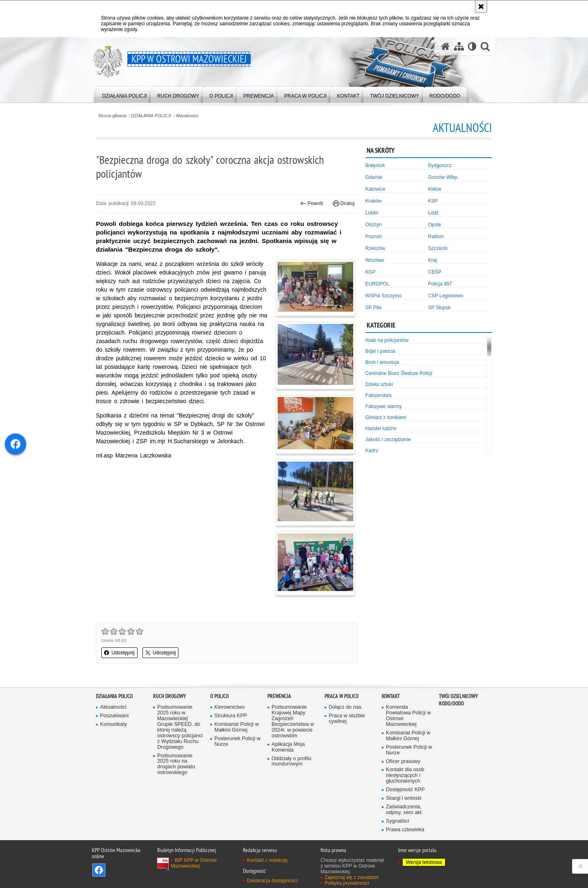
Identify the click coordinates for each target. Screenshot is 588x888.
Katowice (375, 189)
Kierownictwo (229, 707)
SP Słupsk (439, 308)
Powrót (312, 203)
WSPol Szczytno (384, 296)
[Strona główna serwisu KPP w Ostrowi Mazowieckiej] (445, 46)
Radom (436, 237)
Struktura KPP (231, 716)
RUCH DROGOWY (169, 696)
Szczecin (438, 248)
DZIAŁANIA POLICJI (151, 116)
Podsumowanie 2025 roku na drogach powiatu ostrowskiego (176, 764)
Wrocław (375, 260)
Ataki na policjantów (387, 340)
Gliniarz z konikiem (386, 417)
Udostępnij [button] (119, 653)
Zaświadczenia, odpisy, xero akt (404, 810)
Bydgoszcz (440, 165)
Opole (434, 225)
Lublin (372, 213)
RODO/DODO (451, 704)
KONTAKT (391, 696)
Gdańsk (374, 177)
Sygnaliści (398, 821)
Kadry (372, 451)
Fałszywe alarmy (384, 406)
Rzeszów (375, 248)
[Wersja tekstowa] (472, 46)
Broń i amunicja (382, 362)
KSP (433, 201)
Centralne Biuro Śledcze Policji (399, 373)
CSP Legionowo (445, 296)
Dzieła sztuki (379, 384)
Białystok (375, 165)
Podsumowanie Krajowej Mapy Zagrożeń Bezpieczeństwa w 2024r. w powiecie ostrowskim (293, 721)
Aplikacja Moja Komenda (288, 747)
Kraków (374, 201)
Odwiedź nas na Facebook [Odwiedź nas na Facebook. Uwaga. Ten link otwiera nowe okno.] (99, 870)
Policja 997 (440, 284)
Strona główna (112, 116)
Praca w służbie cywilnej (347, 719)
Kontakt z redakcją (267, 860)
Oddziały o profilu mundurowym (292, 762)
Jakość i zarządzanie (388, 440)
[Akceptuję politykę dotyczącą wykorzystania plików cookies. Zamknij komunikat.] (481, 7)
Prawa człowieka (405, 830)
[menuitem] (125, 94)
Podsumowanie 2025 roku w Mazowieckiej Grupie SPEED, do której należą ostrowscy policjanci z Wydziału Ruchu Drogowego (180, 727)
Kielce (435, 189)
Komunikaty (114, 724)
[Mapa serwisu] (459, 46)
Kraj (432, 260)
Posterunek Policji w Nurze (237, 742)
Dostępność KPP (405, 790)
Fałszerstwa (379, 395)
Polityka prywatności (347, 883)
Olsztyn (374, 225)
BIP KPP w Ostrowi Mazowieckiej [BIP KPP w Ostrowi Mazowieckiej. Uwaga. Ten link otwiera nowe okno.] (194, 863)
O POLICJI (219, 696)
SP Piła (373, 308)
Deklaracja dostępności (272, 881)
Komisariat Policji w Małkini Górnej (237, 727)
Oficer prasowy (403, 762)
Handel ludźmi (381, 428)
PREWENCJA (279, 696)
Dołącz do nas (345, 707)
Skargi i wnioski (404, 798)
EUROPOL (378, 284)
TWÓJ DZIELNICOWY (458, 696)
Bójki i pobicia (380, 351)
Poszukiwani (114, 716)
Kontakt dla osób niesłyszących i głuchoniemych (405, 775)
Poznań (374, 237)
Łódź (433, 213)
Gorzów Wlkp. (443, 177)
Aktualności (187, 116)
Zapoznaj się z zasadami (352, 877)
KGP (371, 272)
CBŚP (435, 272)
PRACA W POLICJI (342, 696)
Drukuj (344, 203)
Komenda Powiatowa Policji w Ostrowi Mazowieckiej (408, 716)
